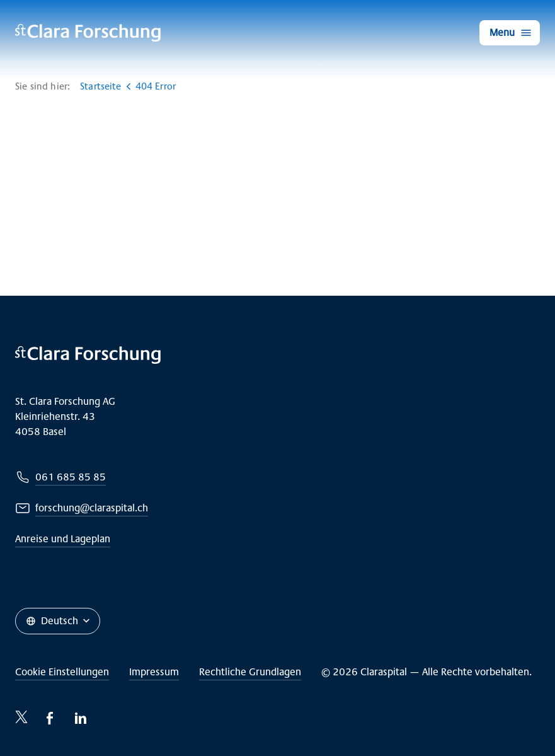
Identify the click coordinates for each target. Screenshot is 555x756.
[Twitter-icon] (21, 717)
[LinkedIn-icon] (81, 718)
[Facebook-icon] (50, 718)
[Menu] (510, 33)
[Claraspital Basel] (88, 33)
